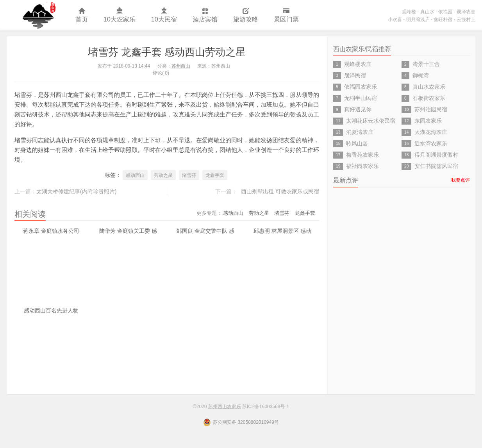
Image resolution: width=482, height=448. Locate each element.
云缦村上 (466, 20)
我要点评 (461, 180)
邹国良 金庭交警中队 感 (205, 231)
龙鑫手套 (215, 175)
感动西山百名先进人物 (51, 311)
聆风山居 (357, 143)
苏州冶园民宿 (431, 109)
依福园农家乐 (361, 87)
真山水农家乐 (429, 87)
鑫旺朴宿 (443, 20)
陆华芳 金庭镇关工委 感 (128, 231)
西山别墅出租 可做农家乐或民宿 (280, 191)
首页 (82, 15)
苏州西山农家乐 (37, 15)
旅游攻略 (246, 15)
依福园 (445, 12)
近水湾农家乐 (431, 143)
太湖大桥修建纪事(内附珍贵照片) (76, 191)
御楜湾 (421, 75)
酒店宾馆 (205, 15)
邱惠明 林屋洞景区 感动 (282, 231)
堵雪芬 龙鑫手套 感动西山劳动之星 (167, 52)
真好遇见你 (358, 109)
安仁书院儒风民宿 (436, 166)
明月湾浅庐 (418, 20)
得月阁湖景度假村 (436, 155)
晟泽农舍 (466, 12)
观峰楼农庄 (358, 64)
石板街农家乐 (429, 98)
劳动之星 (163, 175)
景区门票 (286, 15)
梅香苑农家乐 (362, 155)
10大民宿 (164, 15)
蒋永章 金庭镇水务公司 (51, 231)
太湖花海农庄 (431, 132)
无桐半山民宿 (361, 98)
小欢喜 (395, 20)
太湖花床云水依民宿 (371, 121)
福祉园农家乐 (362, 166)
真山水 (427, 12)
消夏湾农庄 (360, 132)
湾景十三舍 (426, 64)
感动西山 (135, 175)
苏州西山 (181, 66)
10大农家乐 (120, 15)
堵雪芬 (189, 175)
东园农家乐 (428, 121)
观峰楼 (409, 12)
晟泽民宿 (355, 75)
